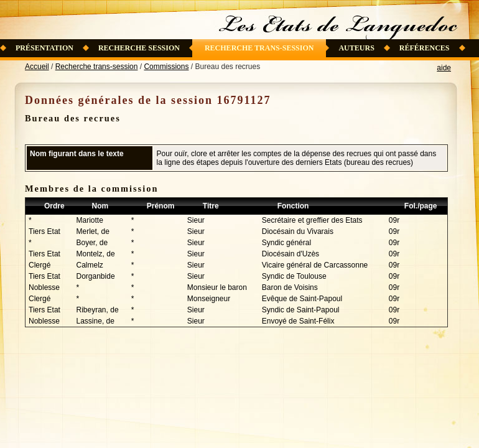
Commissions (166, 67)
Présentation (44, 48)
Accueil (37, 67)
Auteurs (356, 48)
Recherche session (139, 48)
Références (425, 48)
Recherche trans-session (259, 48)
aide (444, 68)
